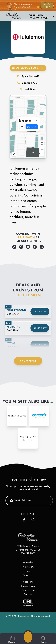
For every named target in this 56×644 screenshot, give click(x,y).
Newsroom (28, 567)
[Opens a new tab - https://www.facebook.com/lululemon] (35, 247)
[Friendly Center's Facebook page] (25, 519)
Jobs (28, 571)
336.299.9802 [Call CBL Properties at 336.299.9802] (28, 553)
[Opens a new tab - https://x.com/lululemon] (14, 247)
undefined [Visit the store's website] (30, 89)
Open (28, 68)
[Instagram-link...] (17, 416)
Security (28, 594)
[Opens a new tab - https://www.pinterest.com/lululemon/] (21, 247)
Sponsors (28, 582)
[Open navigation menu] (28, 637)
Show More (28, 361)
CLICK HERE (47, 6)
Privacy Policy (28, 586)
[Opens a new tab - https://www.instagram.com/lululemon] (42, 247)
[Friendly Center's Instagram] (33, 519)
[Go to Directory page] (12, 640)
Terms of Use (28, 590)
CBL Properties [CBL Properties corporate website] (21, 616)
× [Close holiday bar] (53, 6)
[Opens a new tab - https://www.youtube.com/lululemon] (28, 247)
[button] (41, 16)
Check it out (40, 312)
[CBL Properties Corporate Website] (28, 603)
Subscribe (28, 563)
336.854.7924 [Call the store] (30, 83)
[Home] (15, 16)
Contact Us (28, 575)
